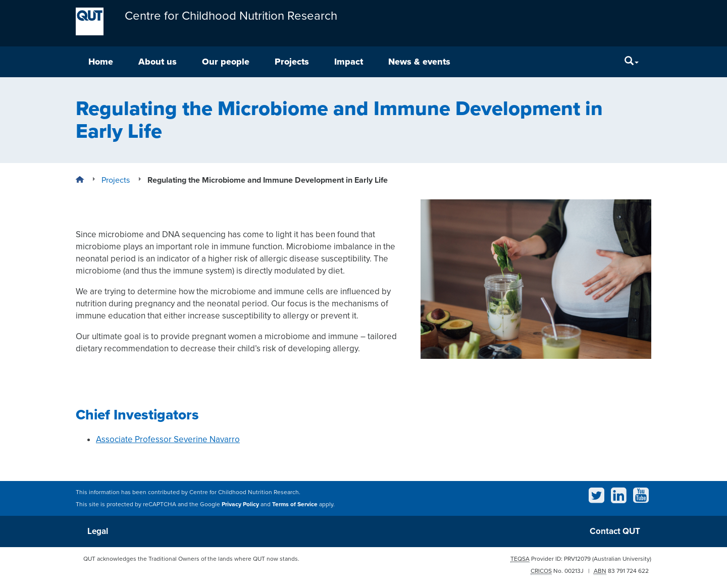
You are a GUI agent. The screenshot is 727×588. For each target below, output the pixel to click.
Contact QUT (615, 531)
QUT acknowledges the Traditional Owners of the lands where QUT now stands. (191, 559)
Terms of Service (295, 504)
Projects (292, 62)
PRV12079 (577, 559)
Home (101, 62)
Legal (98, 531)
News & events (419, 62)
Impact (349, 62)
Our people (226, 62)
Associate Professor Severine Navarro (168, 439)
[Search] (632, 62)
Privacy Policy (240, 504)
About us (158, 62)
